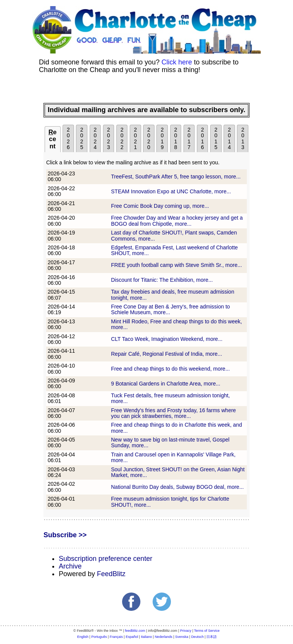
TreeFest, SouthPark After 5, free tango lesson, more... (176, 177)
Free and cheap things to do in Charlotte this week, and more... (176, 428)
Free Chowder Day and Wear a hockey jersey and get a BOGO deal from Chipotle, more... (177, 221)
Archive (70, 566)
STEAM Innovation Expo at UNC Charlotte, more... (171, 191)
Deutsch (197, 637)
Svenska (182, 637)
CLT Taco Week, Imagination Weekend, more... (167, 339)
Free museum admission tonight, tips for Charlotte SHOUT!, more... (170, 502)
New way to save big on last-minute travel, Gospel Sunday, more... (170, 442)
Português (99, 637)
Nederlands (164, 637)
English (83, 637)
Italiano (146, 637)
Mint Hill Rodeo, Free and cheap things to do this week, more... (176, 324)
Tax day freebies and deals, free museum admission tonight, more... (173, 295)
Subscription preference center (105, 559)
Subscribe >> (65, 535)
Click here (177, 62)
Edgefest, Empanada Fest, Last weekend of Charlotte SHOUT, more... (174, 250)
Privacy (186, 631)
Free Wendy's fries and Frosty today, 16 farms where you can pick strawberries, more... (173, 413)
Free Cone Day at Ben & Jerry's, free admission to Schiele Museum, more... (171, 309)
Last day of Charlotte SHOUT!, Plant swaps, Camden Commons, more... (174, 235)
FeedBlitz (111, 574)
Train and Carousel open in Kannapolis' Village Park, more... (173, 457)
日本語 (212, 637)
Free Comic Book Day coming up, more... (160, 206)
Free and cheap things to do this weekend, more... (170, 369)
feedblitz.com (135, 631)
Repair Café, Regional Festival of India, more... (167, 354)
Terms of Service (207, 631)
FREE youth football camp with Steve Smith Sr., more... (176, 265)
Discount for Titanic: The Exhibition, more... (162, 280)
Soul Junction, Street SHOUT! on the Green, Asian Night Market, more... (178, 472)
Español (132, 637)
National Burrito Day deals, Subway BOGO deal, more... (177, 487)
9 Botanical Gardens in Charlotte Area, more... (166, 384)
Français (117, 637)
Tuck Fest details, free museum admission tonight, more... (171, 398)
